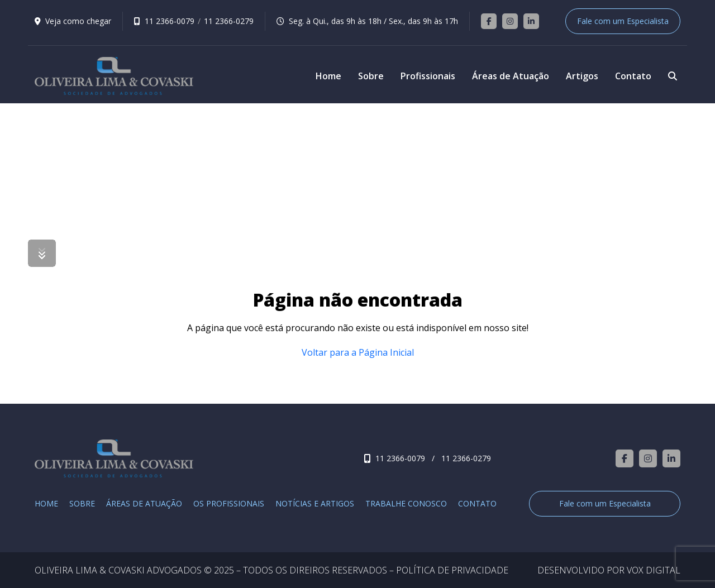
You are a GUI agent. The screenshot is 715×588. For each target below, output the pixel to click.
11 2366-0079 (170, 21)
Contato (633, 76)
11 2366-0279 (229, 21)
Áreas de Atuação (511, 76)
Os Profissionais (229, 504)
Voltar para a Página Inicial (358, 352)
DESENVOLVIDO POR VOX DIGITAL (609, 570)
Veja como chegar (78, 21)
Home (328, 76)
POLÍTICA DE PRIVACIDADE (452, 570)
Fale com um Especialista (623, 21)
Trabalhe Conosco (406, 504)
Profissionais (428, 76)
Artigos (582, 76)
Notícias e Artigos (315, 504)
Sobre (371, 76)
